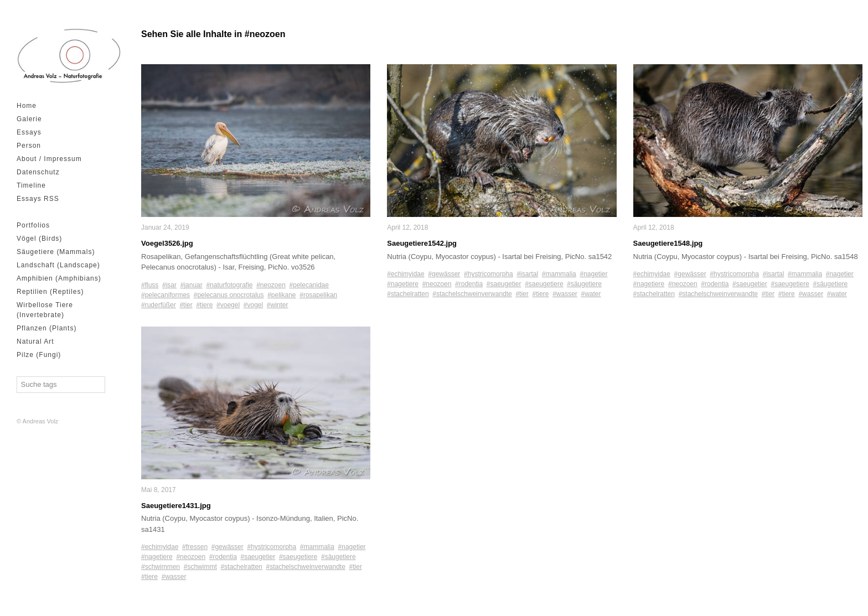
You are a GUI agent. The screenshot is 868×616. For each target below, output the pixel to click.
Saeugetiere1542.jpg (422, 243)
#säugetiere (339, 557)
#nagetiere (157, 557)
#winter (278, 304)
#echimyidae (160, 547)
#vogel (253, 304)
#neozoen (271, 284)
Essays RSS (38, 199)
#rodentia (223, 557)
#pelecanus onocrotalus (229, 294)
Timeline (31, 185)
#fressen (195, 547)
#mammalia (317, 547)
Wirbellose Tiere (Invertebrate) (45, 310)
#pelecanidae (309, 284)
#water (591, 294)
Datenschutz (38, 172)
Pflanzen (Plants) (46, 328)
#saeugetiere (298, 557)
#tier (186, 304)
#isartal (527, 274)
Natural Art (35, 341)
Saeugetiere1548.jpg (668, 243)
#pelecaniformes (166, 294)
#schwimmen (161, 567)
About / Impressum (49, 159)
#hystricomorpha (272, 547)
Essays (29, 132)
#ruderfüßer (159, 304)
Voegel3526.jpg (167, 243)
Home (27, 106)
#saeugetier (258, 557)
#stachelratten (241, 567)
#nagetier (352, 547)
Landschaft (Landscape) (58, 265)
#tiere (204, 304)
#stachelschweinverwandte (305, 567)
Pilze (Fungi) (39, 355)
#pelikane (281, 294)
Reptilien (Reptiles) (50, 292)
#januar (192, 284)
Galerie (29, 119)
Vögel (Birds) (39, 239)
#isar (169, 284)
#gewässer (228, 547)
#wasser (174, 577)
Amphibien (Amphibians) (59, 278)
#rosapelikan (318, 294)
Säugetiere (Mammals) (56, 252)
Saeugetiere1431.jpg (176, 505)
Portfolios (33, 225)
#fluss (150, 284)
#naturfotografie (229, 284)
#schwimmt (200, 567)
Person (29, 146)
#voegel (228, 304)
